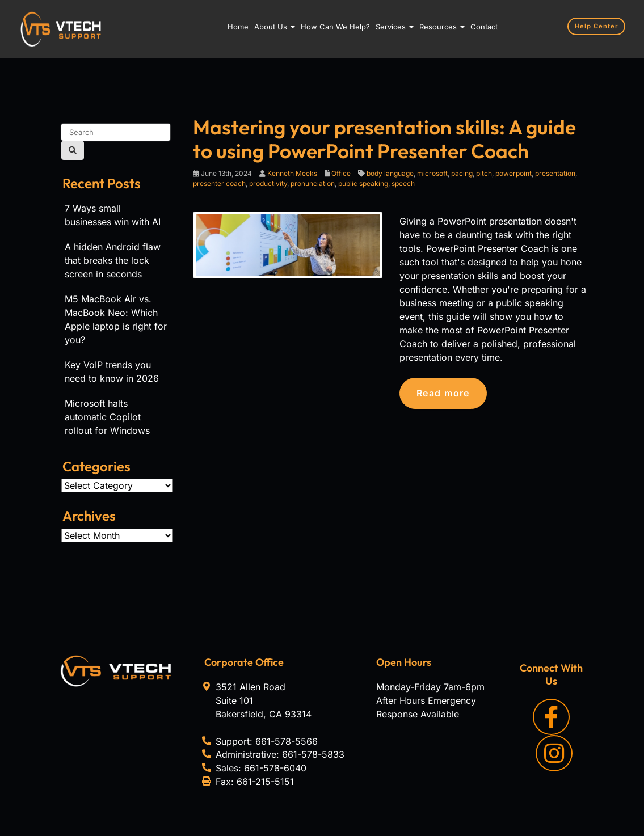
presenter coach (219, 183)
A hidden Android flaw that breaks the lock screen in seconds (113, 260)
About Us (275, 27)
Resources (442, 27)
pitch (484, 173)
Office (341, 173)
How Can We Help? (335, 27)
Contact (484, 27)
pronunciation (313, 183)
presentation (555, 173)
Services (395, 27)
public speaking (363, 183)
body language (390, 173)
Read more (444, 393)
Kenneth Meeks (292, 173)
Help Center (597, 26)
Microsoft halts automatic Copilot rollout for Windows (107, 417)
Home (238, 27)
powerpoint (513, 173)
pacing (462, 173)
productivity (268, 183)
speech (403, 183)
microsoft (432, 173)
